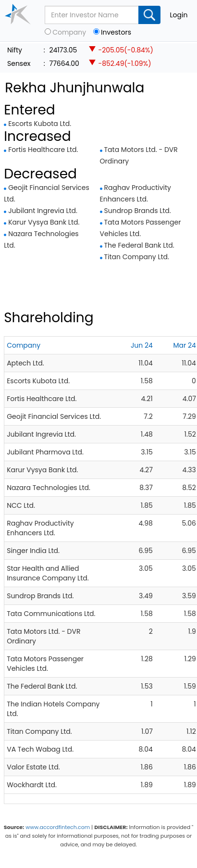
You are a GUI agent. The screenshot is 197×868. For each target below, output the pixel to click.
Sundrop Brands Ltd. (138, 211)
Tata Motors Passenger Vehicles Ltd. (45, 664)
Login (179, 15)
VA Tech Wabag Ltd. (40, 749)
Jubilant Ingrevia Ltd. (43, 211)
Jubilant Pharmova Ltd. (45, 452)
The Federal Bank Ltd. (139, 245)
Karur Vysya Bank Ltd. (44, 222)
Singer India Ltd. (33, 551)
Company (69, 32)
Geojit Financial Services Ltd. (54, 416)
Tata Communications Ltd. (51, 614)
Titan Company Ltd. (137, 257)
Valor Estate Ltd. (33, 767)
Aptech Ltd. (25, 363)
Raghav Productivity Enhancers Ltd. (40, 528)
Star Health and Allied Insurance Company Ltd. (48, 573)
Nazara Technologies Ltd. (49, 488)
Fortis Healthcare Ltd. (43, 150)
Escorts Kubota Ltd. (40, 124)
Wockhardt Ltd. (32, 785)
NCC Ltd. (21, 505)
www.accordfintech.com (58, 827)
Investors (116, 32)
